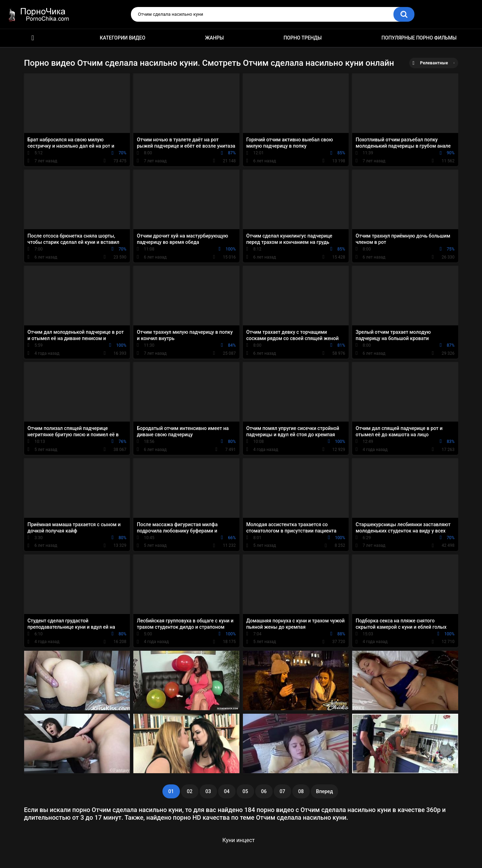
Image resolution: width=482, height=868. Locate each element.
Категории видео (123, 38)
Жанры (215, 38)
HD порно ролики (33, 38)
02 (190, 791)
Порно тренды (303, 38)
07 (282, 791)
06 (264, 791)
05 (245, 791)
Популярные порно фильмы (419, 38)
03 (208, 791)
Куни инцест (238, 840)
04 (227, 791)
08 (301, 791)
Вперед (324, 791)
